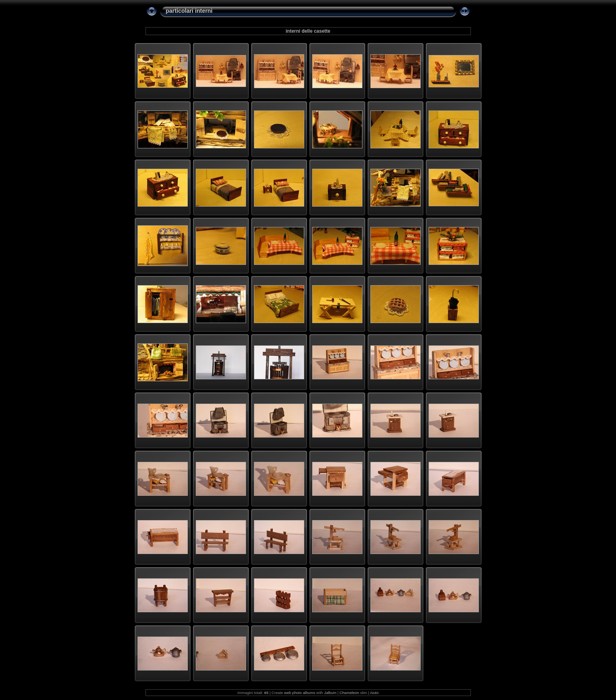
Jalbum (330, 693)
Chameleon (349, 693)
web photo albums (300, 693)
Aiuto (374, 693)
